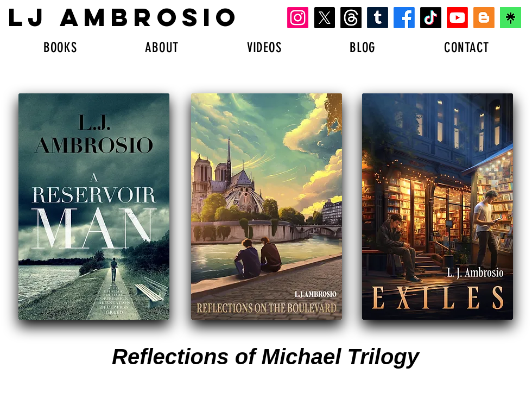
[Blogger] (484, 18)
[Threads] (351, 18)
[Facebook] (404, 18)
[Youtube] (457, 18)
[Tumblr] (378, 18)
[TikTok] (431, 18)
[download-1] (511, 18)
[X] (324, 18)
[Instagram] (298, 18)
